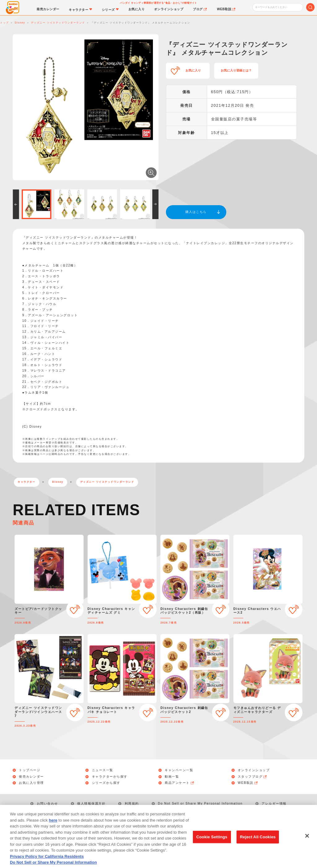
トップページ (30, 770)
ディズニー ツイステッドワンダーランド (107, 482)
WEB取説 (248, 783)
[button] (16, 204)
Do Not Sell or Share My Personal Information (200, 803)
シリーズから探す (106, 783)
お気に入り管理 (31, 783)
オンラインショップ (254, 770)
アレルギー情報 (274, 803)
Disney (58, 482)
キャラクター (26, 482)
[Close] (307, 845)
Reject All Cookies (258, 846)
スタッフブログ (253, 777)
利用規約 (132, 803)
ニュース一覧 (103, 770)
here (53, 829)
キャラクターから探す (110, 777)
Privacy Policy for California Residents (47, 865)
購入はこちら (196, 212)
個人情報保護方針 (91, 803)
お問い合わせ (48, 803)
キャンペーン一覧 (179, 770)
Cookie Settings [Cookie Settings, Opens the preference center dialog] (212, 846)
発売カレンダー (31, 777)
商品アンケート (180, 783)
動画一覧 (172, 777)
